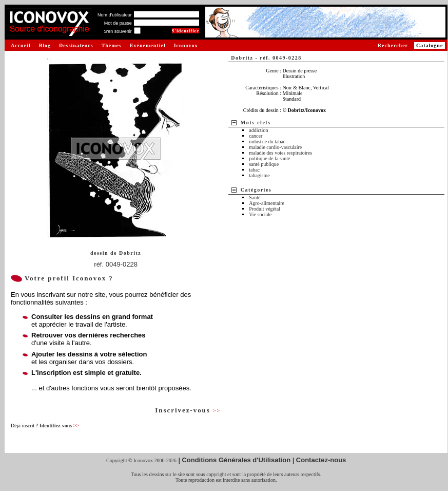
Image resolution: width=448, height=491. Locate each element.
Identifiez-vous (59, 426)
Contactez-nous (321, 460)
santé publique (264, 164)
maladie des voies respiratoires (280, 153)
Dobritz (130, 253)
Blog (45, 45)
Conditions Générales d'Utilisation (236, 460)
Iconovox (186, 45)
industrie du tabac (267, 141)
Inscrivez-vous (188, 410)
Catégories (256, 190)
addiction (258, 130)
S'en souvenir (118, 31)
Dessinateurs (76, 45)
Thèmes (112, 45)
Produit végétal (265, 209)
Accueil (21, 45)
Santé (255, 197)
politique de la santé (269, 158)
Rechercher (393, 45)
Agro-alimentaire (267, 203)
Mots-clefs (256, 122)
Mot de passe (118, 23)
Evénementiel (148, 45)
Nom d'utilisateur (115, 15)
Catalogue (430, 45)
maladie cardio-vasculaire (275, 147)
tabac (254, 170)
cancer (256, 136)
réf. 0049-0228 (116, 264)
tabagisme (259, 175)
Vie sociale (260, 214)
